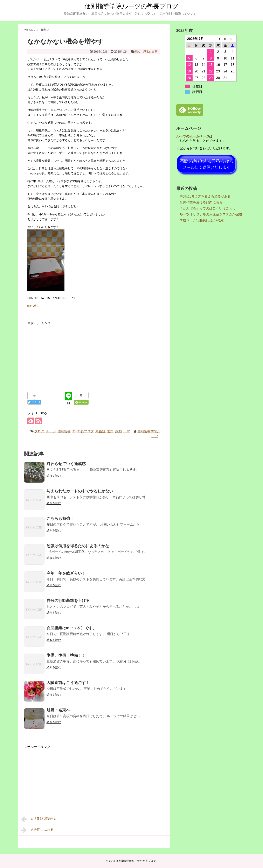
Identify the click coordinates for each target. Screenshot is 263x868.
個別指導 (64, 431)
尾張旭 (100, 431)
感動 (146, 52)
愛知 (110, 431)
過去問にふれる (37, 830)
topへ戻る (34, 306)
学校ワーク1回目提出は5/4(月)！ (204, 220)
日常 (155, 52)
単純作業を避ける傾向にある (201, 202)
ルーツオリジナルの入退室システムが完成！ (213, 214)
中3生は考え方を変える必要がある (205, 196)
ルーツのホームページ (193, 136)
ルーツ (51, 431)
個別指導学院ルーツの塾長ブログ (132, 6)
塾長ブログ (85, 431)
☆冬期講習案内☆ (39, 819)
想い (138, 52)
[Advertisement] (94, 355)
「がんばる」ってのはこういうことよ (208, 208)
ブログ (39, 431)
